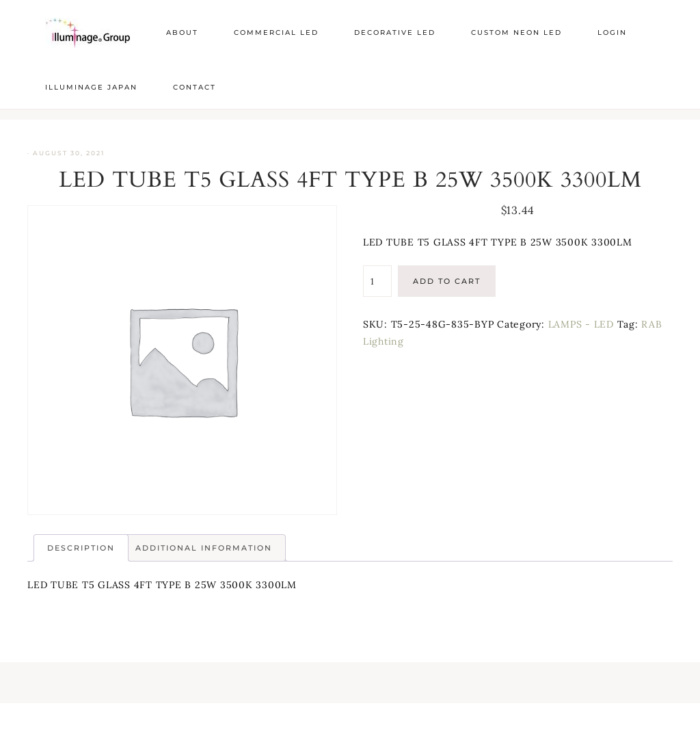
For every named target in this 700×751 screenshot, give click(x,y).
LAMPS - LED (581, 324)
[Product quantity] (377, 281)
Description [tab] (81, 548)
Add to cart (447, 281)
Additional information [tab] (204, 548)
